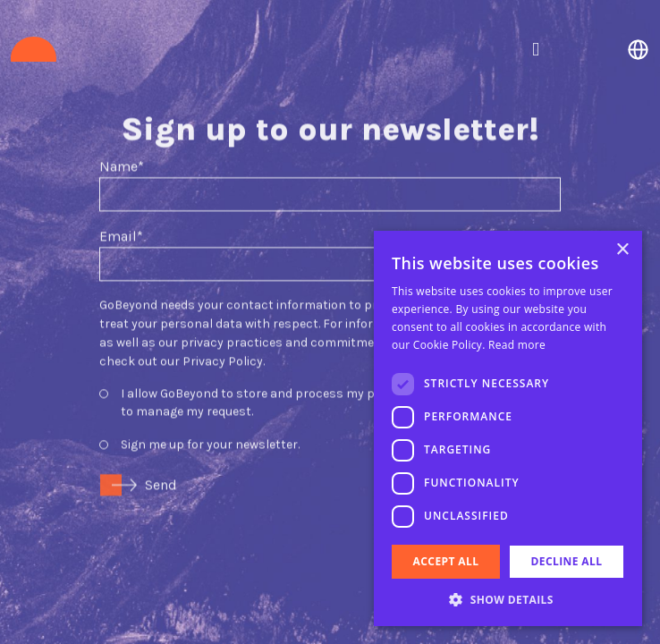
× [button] (622, 250)
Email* (121, 220)
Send (161, 468)
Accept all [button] (446, 561)
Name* (122, 150)
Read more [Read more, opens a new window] (517, 345)
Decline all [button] (567, 561)
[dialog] (508, 428)
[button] (508, 599)
